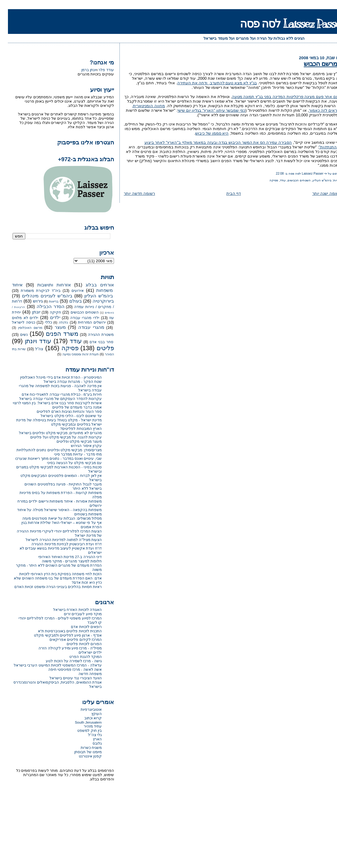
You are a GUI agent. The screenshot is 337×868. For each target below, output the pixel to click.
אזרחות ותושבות (46, 285)
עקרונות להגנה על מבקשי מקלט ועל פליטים (58, 437)
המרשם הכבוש (314, 64)
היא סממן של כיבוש (204, 133)
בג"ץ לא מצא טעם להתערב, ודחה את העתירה (209, 83)
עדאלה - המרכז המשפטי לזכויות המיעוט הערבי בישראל (50, 665)
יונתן (28, 312)
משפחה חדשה (82, 674)
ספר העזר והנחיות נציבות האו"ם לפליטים (61, 411)
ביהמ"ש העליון (314, 180)
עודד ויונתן (30, 341)
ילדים (47, 318)
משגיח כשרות (83, 748)
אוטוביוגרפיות (83, 709)
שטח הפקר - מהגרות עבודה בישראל (65, 381)
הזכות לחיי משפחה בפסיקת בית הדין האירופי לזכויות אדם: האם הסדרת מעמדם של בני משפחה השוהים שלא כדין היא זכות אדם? (50, 578)
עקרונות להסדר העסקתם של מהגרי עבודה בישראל (53, 399)
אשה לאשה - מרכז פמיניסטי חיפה (67, 669)
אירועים (70, 291)
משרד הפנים (54, 334)
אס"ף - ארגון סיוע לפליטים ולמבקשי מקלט (60, 635)
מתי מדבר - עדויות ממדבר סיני (70, 454)
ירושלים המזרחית (84, 322)
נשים (16, 335)
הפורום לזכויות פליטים (76, 644)
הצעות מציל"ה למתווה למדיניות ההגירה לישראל (56, 540)
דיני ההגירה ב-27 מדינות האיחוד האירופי (62, 557)
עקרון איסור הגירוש (78, 446)
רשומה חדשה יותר (131, 193)
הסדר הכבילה (43, 307)
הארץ (89, 739)
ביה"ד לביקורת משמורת (33, 291)
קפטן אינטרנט (82, 756)
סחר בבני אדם (93, 342)
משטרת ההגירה (93, 335)
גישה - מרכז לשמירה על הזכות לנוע (66, 661)
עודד (275, 180)
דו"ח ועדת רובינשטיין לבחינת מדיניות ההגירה (59, 544)
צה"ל (31, 349)
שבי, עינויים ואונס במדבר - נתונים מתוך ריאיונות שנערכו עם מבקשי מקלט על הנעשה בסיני (51, 461)
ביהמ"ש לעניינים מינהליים (39, 296)
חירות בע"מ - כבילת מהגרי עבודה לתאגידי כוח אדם (54, 394)
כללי (40, 322)
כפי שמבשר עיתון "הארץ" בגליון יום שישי (203, 110)
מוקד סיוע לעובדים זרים (75, 614)
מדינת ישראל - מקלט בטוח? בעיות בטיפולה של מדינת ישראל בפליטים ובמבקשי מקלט (51, 422)
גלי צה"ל (87, 735)
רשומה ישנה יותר (319, 193)
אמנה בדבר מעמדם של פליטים (69, 407)
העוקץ (89, 714)
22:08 (272, 174)
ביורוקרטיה (95, 301)
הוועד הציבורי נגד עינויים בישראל (68, 678)
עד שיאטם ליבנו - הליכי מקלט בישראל (63, 416)
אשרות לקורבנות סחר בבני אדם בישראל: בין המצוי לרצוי (49, 403)
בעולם (68, 301)
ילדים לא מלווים (17, 318)
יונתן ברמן (81, 70)
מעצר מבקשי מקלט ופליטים (71, 441)
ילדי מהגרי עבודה (77, 318)
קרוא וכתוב (85, 718)
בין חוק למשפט (82, 730)
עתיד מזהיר (85, 726)
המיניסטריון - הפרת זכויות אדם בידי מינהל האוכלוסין (53, 377)
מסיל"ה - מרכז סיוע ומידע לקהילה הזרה (62, 648)
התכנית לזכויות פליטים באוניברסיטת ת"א (62, 631)
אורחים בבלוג (92, 285)
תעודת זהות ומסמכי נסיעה (73, 354)
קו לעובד (87, 622)
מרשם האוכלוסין (22, 328)
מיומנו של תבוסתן (80, 752)
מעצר (52, 327)
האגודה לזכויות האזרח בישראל (70, 610)
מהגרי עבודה (83, 327)
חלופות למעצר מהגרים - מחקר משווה (64, 561)
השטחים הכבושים (291, 180)
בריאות (46, 301)
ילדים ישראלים (82, 652)
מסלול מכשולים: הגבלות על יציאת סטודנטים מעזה (54, 518)
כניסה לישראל (16, 322)
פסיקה (266, 180)
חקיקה (48, 312)
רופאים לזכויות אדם (78, 627)
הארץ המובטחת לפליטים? (73, 429)
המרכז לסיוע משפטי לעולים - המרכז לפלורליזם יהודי (52, 618)
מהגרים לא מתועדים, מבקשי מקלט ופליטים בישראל (52, 433)
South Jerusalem (80, 722)
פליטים (97, 348)
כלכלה (55, 322)
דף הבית (226, 193)
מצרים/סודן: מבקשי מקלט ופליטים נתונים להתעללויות (51, 450)
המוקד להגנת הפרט (78, 657)
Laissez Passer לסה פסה (284, 24)
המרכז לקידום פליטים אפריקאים (68, 639)
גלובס (89, 743)
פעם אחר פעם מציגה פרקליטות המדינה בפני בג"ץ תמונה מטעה (278, 97)
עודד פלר (98, 70)
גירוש (30, 301)
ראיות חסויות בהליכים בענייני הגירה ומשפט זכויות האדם (50, 587)
